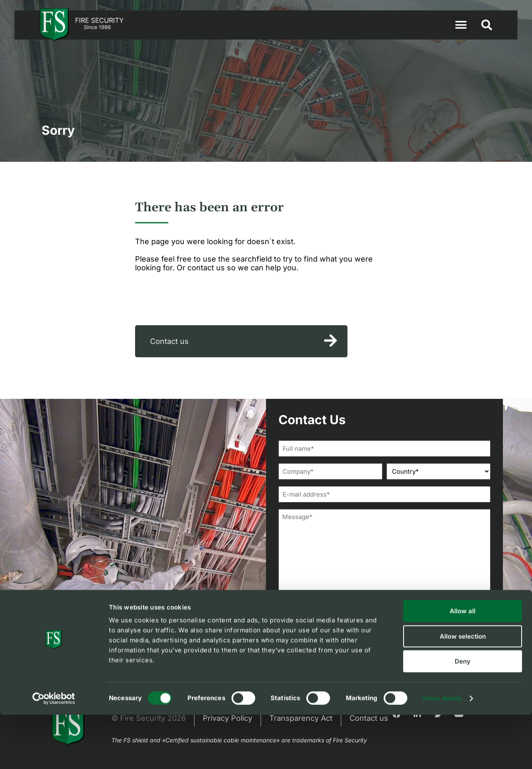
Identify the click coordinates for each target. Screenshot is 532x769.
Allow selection (463, 691)
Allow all (463, 665)
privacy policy (363, 642)
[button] (461, 25)
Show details (442, 753)
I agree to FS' (340, 642)
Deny (463, 716)
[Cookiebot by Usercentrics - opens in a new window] (54, 753)
